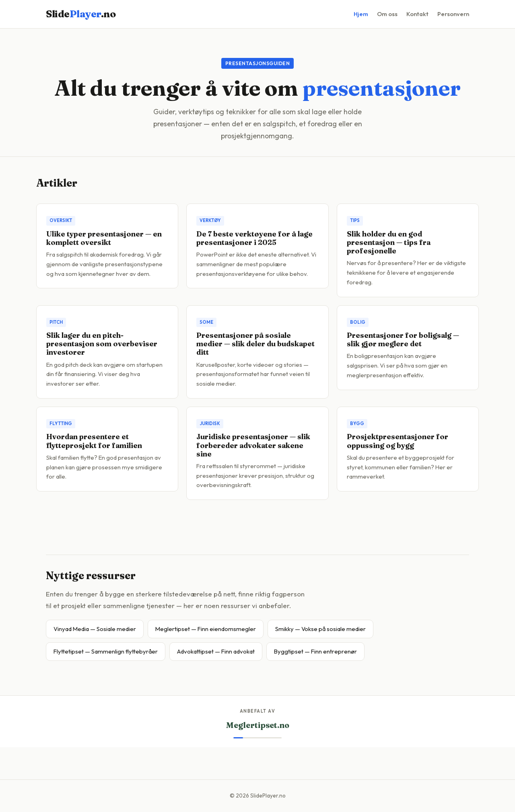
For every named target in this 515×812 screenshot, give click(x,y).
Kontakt (417, 14)
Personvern (453, 14)
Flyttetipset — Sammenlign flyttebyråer (106, 651)
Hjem (361, 14)
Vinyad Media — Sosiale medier (95, 629)
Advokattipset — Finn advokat (216, 651)
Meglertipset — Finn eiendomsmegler (206, 629)
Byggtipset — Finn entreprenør (315, 651)
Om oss (387, 14)
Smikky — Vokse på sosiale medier (320, 629)
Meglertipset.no (258, 725)
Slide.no (81, 14)
